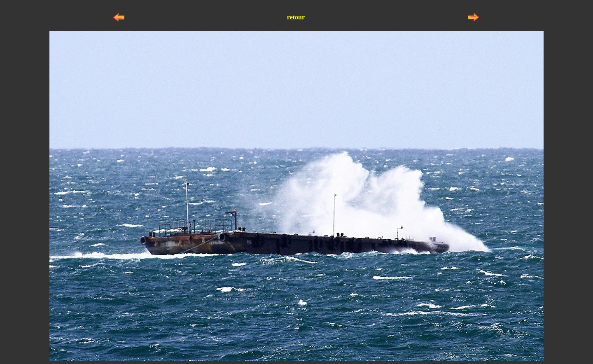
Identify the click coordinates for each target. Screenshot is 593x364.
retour (296, 17)
